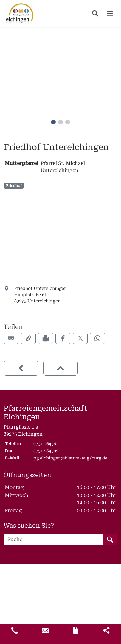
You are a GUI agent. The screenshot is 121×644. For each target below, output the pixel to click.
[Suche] (53, 540)
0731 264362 (46, 444)
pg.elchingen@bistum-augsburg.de (70, 458)
